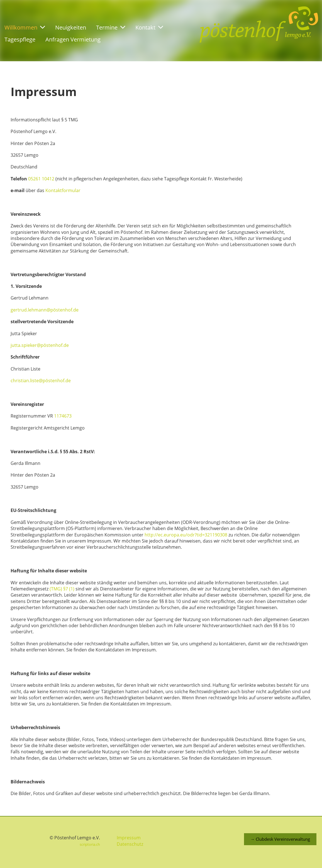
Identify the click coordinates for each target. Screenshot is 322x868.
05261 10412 (41, 179)
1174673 (63, 416)
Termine (111, 27)
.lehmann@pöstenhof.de (53, 310)
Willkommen (25, 27)
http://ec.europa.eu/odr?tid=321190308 (186, 535)
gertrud (19, 310)
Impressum (129, 838)
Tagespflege (20, 39)
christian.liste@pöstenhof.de (41, 381)
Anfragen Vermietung (73, 39)
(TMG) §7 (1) (62, 589)
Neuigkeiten (71, 27)
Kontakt (149, 27)
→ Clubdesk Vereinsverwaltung (280, 839)
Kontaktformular (63, 190)
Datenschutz (130, 844)
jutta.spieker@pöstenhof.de (40, 345)
